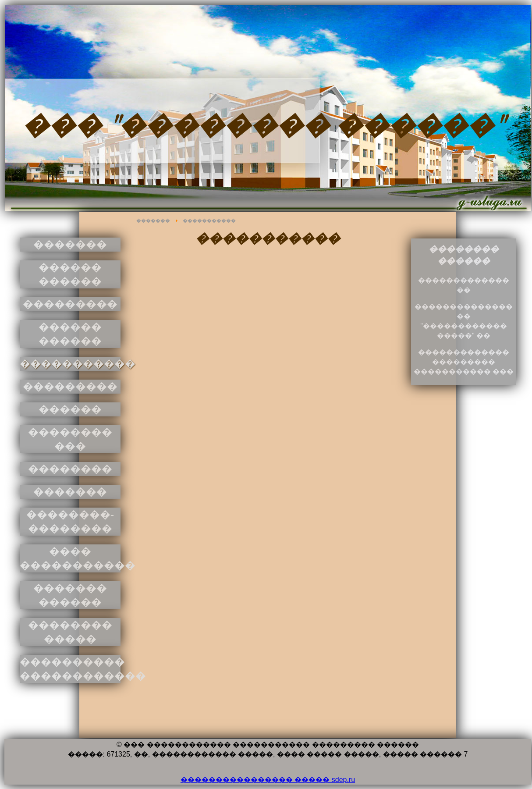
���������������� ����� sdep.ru (268, 780)
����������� (209, 220)
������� (153, 220)
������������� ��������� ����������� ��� (464, 362)
